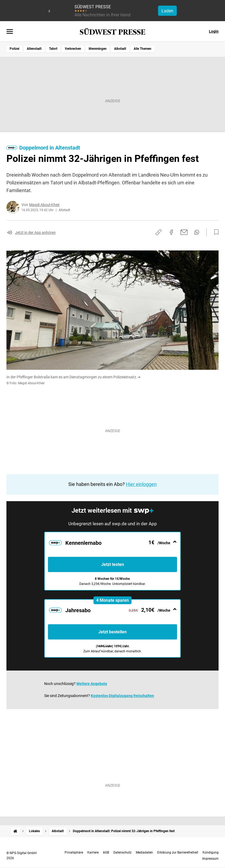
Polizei (14, 49)
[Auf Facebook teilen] (171, 232)
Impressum (210, 859)
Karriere (93, 852)
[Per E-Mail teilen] (184, 232)
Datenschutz (122, 852)
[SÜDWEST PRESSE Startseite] (113, 31)
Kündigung (211, 852)
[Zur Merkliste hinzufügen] (215, 232)
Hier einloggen (141, 484)
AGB (106, 852)
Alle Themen (142, 49)
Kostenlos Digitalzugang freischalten (122, 696)
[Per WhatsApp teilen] (197, 232)
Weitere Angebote (92, 684)
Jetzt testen (113, 564)
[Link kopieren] (159, 232)
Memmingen (98, 49)
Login (214, 31)
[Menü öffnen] (10, 32)
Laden (167, 11)
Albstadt (120, 49)
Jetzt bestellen (112, 632)
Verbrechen (73, 49)
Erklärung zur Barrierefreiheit (178, 852)
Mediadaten (144, 852)
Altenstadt (34, 49)
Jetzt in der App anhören (35, 233)
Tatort (53, 49)
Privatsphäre (74, 852)
